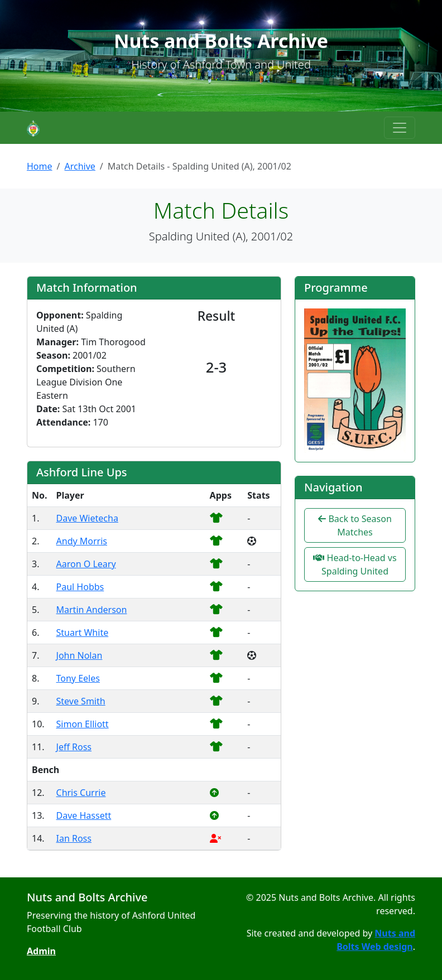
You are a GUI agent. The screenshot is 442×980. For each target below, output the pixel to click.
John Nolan (80, 655)
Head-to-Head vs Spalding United (355, 564)
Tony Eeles (78, 678)
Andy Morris (82, 541)
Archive (80, 166)
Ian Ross (74, 838)
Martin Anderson (92, 610)
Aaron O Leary (86, 564)
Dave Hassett (84, 815)
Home (40, 166)
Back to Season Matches (355, 525)
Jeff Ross (74, 747)
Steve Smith (81, 701)
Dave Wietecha (87, 518)
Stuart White (83, 633)
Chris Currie (81, 793)
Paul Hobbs (80, 587)
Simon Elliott (83, 724)
